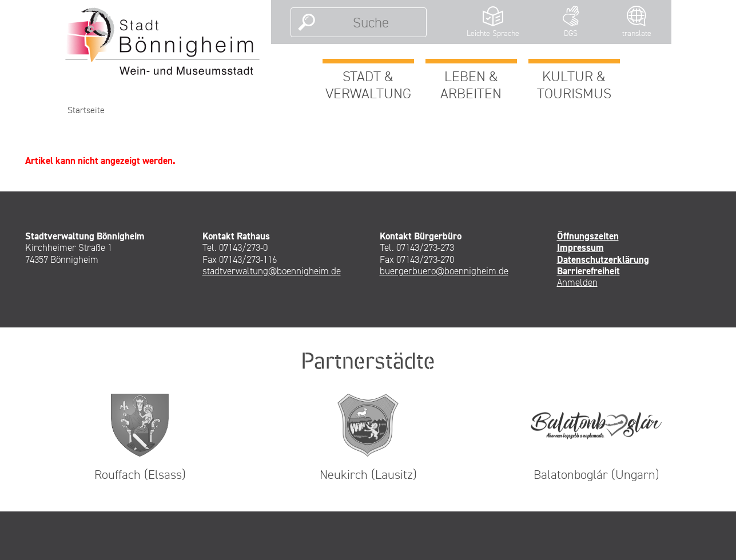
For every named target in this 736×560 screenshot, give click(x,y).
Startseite (86, 110)
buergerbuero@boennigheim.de (444, 271)
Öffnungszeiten (588, 236)
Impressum (580, 247)
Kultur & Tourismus (574, 85)
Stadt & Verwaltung (368, 85)
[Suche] (371, 22)
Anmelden (577, 282)
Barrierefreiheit (588, 271)
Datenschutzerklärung (603, 259)
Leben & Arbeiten (471, 85)
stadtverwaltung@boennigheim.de (272, 271)
